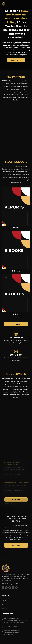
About (4, 604)
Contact (4, 608)
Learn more (16, 60)
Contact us (16, 545)
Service (4, 600)
